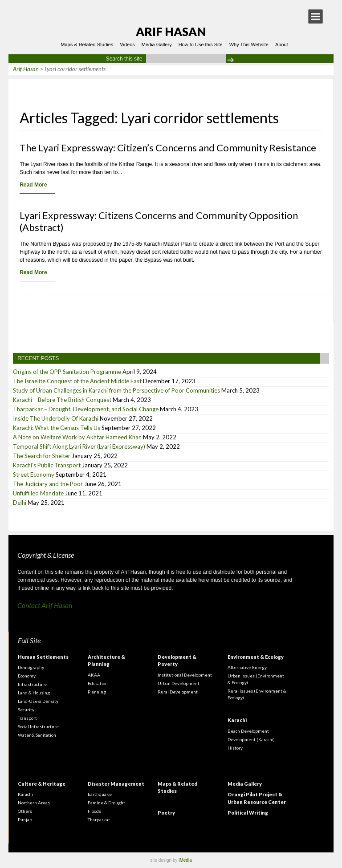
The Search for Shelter (42, 456)
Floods (94, 811)
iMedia (185, 860)
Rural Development (178, 692)
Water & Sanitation (37, 735)
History (235, 748)
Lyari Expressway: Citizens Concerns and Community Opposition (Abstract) (159, 221)
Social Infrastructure (38, 726)
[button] (316, 16)
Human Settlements (43, 657)
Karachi (237, 720)
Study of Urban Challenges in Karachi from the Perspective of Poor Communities (116, 390)
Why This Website (249, 45)
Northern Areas (34, 803)
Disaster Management (116, 784)
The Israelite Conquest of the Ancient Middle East (77, 381)
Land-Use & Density (38, 701)
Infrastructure (32, 684)
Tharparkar (99, 819)
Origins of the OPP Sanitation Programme (67, 372)
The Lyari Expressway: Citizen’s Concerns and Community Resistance (168, 148)
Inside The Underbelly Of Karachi (56, 418)
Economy (27, 676)
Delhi (20, 503)
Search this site (124, 59)
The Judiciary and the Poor (48, 484)
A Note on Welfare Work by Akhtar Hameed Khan (77, 437)
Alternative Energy (247, 667)
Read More (33, 185)
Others (25, 811)
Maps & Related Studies (87, 45)
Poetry (166, 813)
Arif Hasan (171, 32)
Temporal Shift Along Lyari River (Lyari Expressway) (79, 446)
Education (98, 683)
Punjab (25, 819)
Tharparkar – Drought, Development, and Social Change (86, 409)
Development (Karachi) (251, 739)
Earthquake (100, 794)
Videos (127, 45)
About (282, 45)
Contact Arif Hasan (45, 605)
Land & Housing (34, 693)
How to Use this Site (201, 45)
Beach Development (248, 731)
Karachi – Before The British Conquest (62, 400)
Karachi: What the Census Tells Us (57, 428)
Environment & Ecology (256, 657)
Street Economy (34, 475)
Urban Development (179, 683)
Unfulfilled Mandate (38, 493)
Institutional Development (185, 675)
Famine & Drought (106, 803)
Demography (31, 667)
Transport (27, 718)
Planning (97, 692)
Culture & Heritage (42, 784)
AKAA (94, 675)
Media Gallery (157, 45)
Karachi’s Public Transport (47, 465)
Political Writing (248, 813)
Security (26, 710)
